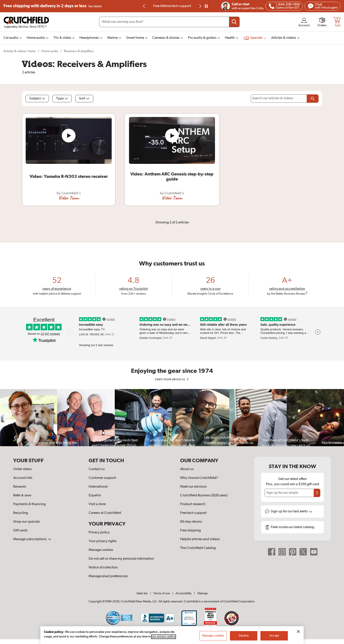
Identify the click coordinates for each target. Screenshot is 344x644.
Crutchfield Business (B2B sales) (204, 495)
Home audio (50, 51)
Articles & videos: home (20, 51)
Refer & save (22, 495)
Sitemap (202, 593)
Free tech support (193, 513)
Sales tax (142, 593)
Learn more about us (172, 379)
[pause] (206, 6)
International (98, 487)
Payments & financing (29, 504)
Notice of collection (103, 568)
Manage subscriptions (32, 539)
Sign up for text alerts (292, 511)
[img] (144, 6)
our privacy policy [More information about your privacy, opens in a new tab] (164, 641)
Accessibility (184, 593)
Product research (193, 504)
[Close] (298, 635)
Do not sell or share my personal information (121, 559)
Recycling (21, 513)
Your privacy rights (103, 541)
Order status (22, 469)
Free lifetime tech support (172, 6)
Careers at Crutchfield (105, 513)
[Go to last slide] (144, 6)
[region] (172, 418)
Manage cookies (101, 550)
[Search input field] (169, 22)
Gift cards (20, 531)
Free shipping (53, 6)
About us (187, 469)
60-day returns (191, 522)
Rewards (20, 487)
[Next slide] (200, 6)
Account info (23, 478)
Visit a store (97, 504)
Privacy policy (99, 533)
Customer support (102, 478)
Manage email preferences (108, 576)
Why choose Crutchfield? (199, 478)
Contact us (97, 469)
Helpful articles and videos (200, 539)
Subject (37, 99)
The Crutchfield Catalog (198, 548)
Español (95, 495)
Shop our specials (27, 522)
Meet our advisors (193, 487)
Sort (84, 99)
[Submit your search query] (234, 22)
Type (62, 99)
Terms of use (162, 593)
